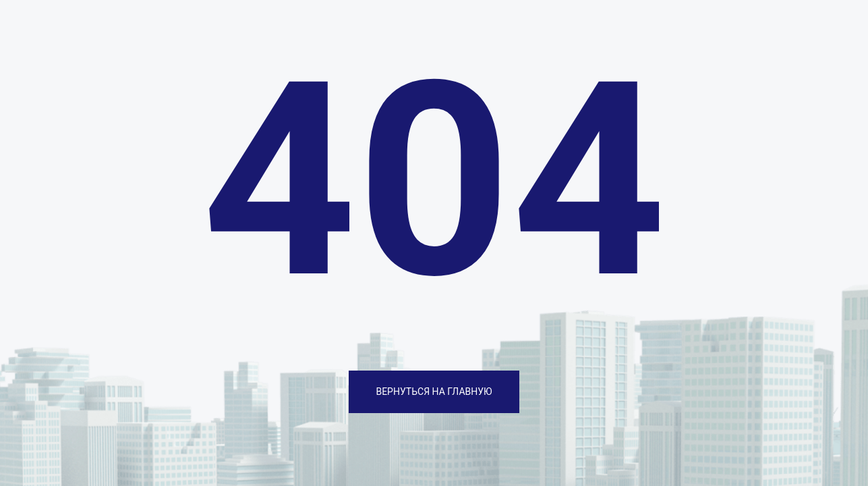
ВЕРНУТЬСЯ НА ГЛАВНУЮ (434, 391)
